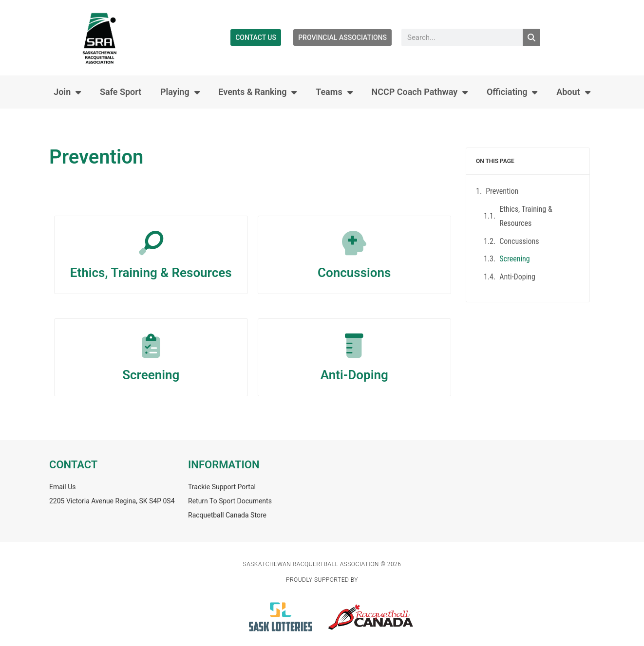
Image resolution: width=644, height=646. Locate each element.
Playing (180, 92)
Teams (334, 92)
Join (67, 92)
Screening (151, 375)
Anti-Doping (354, 375)
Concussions (354, 273)
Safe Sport (121, 92)
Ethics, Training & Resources (151, 273)
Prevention (502, 191)
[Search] (531, 37)
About (573, 92)
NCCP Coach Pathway (419, 92)
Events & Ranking (257, 92)
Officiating (512, 92)
